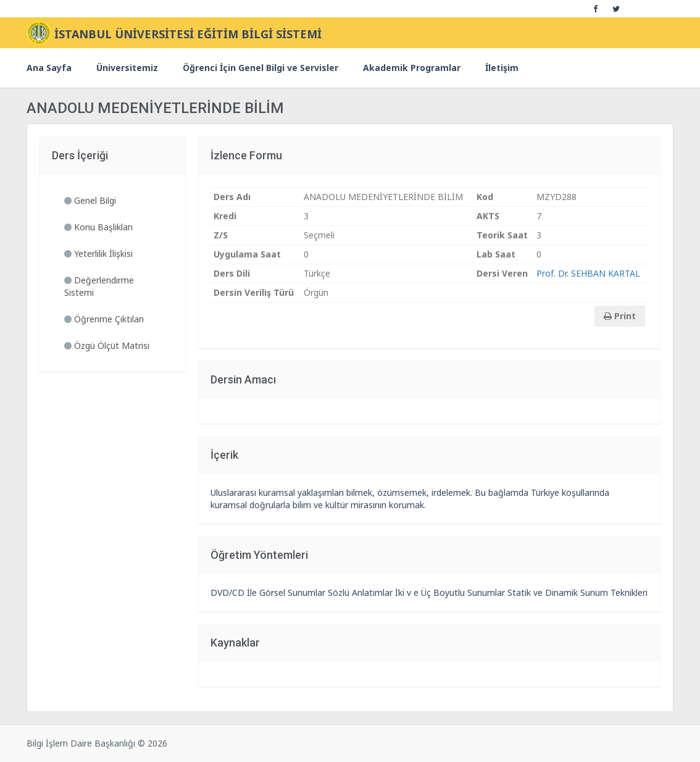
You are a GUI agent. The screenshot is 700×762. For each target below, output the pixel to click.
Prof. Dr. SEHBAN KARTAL (588, 273)
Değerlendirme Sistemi (99, 286)
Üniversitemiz (127, 68)
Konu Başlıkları (98, 227)
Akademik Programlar (412, 68)
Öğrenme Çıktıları (104, 319)
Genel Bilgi (90, 200)
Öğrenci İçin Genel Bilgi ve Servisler (260, 68)
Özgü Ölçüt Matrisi (107, 345)
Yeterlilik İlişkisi (98, 253)
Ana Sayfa (49, 68)
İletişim (502, 68)
